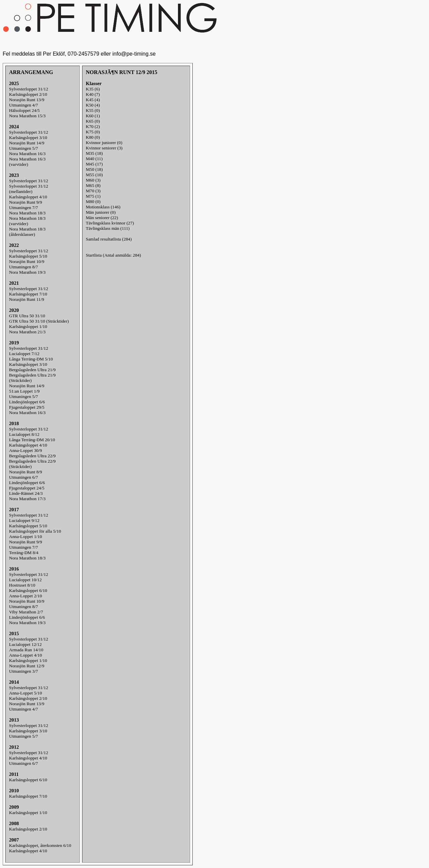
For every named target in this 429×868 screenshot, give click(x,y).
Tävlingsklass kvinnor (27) (110, 223)
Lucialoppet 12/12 (25, 644)
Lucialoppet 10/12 (25, 580)
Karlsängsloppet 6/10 (28, 590)
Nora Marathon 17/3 (27, 499)
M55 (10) (94, 175)
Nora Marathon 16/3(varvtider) (27, 162)
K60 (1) (93, 116)
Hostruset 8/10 (22, 585)
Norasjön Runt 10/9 (27, 261)
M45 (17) (94, 164)
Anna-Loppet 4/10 (25, 655)
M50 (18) (94, 169)
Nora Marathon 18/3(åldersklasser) (27, 232)
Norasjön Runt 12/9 (27, 666)
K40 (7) (93, 94)
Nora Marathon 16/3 (27, 154)
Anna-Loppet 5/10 (25, 693)
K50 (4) (93, 105)
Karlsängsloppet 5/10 (28, 256)
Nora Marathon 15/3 (27, 116)
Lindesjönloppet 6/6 (27, 402)
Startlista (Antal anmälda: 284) (113, 255)
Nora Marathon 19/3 (27, 272)
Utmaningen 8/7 (23, 267)
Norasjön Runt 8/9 (25, 472)
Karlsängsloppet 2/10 (28, 94)
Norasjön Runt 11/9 (27, 299)
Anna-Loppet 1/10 (25, 537)
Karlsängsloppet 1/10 (28, 326)
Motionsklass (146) (103, 207)
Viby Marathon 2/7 (26, 612)
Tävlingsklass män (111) (108, 228)
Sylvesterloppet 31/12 (29, 89)
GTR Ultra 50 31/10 (27, 316)
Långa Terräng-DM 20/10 (32, 440)
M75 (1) (93, 196)
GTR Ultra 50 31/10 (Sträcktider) (39, 321)
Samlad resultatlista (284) (109, 239)
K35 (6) (93, 89)
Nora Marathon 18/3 (27, 213)
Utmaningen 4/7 (23, 105)
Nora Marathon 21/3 (27, 332)
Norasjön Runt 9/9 (25, 202)
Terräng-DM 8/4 (24, 553)
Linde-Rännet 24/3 (26, 493)
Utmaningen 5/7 (23, 148)
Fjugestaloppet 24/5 (27, 488)
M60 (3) (93, 180)
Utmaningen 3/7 (23, 671)
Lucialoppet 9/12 (24, 520)
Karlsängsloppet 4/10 (28, 197)
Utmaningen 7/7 (23, 208)
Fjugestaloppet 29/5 (27, 407)
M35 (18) (94, 153)
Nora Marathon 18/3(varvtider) (27, 221)
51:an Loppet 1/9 (24, 391)
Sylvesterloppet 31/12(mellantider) (29, 189)
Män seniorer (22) (102, 218)
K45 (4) (93, 100)
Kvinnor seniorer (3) (104, 148)
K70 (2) (93, 126)
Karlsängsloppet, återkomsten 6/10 (40, 845)
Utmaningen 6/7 (23, 477)
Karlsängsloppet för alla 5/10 (35, 531)
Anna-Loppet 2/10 (25, 596)
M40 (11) (94, 159)
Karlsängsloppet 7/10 (28, 294)
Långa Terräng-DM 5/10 (31, 359)
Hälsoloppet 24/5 (24, 110)
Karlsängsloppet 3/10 (28, 138)
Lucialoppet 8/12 (24, 434)
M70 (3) (93, 191)
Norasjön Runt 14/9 (27, 143)
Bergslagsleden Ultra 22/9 (32, 456)
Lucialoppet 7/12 (24, 354)
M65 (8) (93, 185)
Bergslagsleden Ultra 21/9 (32, 370)
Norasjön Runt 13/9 (27, 100)
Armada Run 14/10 (26, 650)
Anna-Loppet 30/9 (25, 450)
